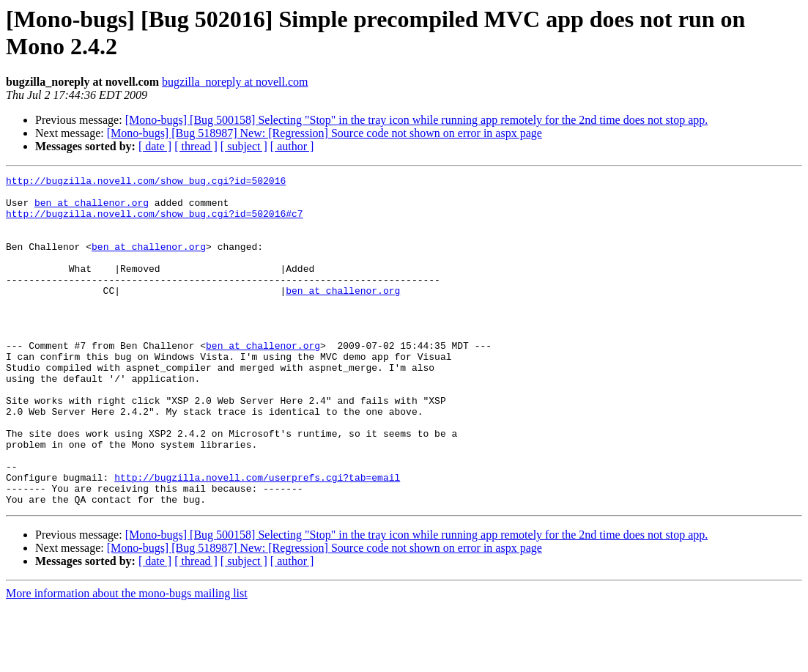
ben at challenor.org (92, 209)
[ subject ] (244, 146)
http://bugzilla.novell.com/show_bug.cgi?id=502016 (146, 182)
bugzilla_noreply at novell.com (235, 82)
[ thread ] (196, 146)
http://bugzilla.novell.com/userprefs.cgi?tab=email (257, 539)
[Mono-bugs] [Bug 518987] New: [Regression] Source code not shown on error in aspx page (325, 133)
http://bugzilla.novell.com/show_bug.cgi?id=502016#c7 (155, 222)
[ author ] (292, 146)
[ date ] (155, 146)
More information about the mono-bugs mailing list (127, 659)
